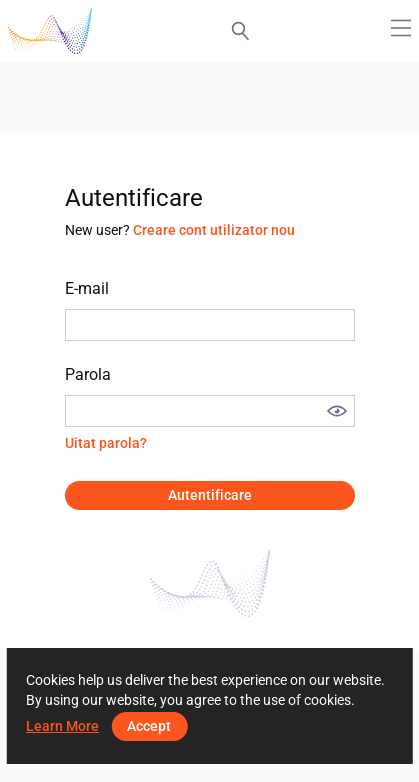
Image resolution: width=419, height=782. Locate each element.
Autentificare (210, 495)
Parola (88, 374)
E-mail (87, 288)
